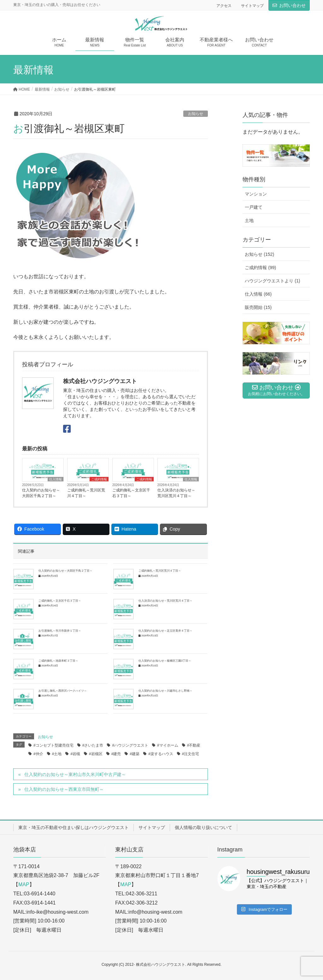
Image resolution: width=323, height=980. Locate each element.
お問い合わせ (292, 5)
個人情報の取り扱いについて (203, 827)
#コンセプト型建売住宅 (53, 745)
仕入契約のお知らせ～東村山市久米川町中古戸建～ (75, 774)
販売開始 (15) (258, 307)
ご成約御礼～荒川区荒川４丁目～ (86, 493)
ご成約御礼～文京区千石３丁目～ (131, 493)
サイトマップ (252, 6)
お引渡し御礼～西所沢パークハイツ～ (63, 691)
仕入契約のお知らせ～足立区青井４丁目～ (165, 631)
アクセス (224, 6)
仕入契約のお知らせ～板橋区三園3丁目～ (165, 661)
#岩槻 (75, 754)
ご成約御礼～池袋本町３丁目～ (58, 661)
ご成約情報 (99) (260, 268)
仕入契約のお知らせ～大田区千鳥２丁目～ (41, 493)
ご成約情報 (99, 479)
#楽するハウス (161, 754)
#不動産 (194, 745)
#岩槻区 (96, 754)
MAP (24, 884)
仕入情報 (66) (258, 294)
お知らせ (196, 114)
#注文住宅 (191, 754)
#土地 (57, 754)
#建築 (135, 754)
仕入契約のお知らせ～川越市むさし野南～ (165, 691)
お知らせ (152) (259, 254)
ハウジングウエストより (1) (272, 281)
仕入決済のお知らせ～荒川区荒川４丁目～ (176, 493)
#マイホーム (168, 745)
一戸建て (254, 207)
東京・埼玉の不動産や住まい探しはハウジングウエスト (73, 827)
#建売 (116, 754)
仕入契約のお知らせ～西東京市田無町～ (64, 789)
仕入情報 (56, 479)
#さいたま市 (93, 745)
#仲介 (38, 754)
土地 (249, 220)
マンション (256, 194)
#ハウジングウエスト (130, 745)
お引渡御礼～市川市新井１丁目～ (60, 631)
